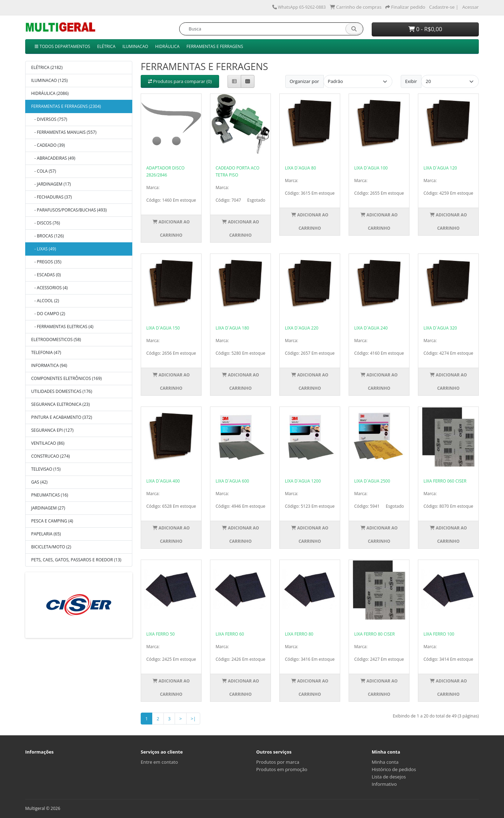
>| (193, 719)
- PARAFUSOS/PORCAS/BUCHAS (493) (69, 210)
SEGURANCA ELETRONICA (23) (60, 404)
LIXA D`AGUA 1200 (303, 481)
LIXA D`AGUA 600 (232, 481)
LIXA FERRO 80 (299, 634)
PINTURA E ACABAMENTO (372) (62, 417)
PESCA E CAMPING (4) (52, 521)
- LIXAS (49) (44, 249)
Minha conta (385, 762)
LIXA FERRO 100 (439, 634)
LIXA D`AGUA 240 (371, 328)
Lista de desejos (389, 777)
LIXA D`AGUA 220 (302, 328)
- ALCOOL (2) (45, 301)
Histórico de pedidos (394, 769)
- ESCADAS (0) (46, 275)
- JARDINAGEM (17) (51, 184)
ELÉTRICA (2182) (47, 67)
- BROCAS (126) (47, 236)
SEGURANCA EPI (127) (52, 430)
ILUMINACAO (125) (49, 80)
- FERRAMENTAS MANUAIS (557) (64, 132)
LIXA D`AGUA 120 (440, 168)
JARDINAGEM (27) (48, 508)
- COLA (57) (44, 171)
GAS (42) (39, 482)
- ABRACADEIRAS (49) (53, 158)
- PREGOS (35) (46, 262)
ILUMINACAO (135, 46)
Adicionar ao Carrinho (171, 228)
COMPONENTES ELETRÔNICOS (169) (66, 378)
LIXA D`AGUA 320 (440, 328)
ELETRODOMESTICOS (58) (56, 339)
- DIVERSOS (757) (49, 119)
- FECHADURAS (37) (51, 197)
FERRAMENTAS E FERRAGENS (215, 46)
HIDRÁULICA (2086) (50, 93)
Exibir (411, 81)
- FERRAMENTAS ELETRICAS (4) (62, 327)
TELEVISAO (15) (46, 469)
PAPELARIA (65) (46, 534)
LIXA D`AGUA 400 (163, 481)
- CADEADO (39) (48, 145)
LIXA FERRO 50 (160, 634)
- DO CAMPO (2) (48, 314)
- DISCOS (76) (45, 223)
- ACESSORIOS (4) (49, 288)
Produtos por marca (278, 762)
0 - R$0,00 (425, 29)
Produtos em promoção (282, 769)
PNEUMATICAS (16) (50, 495)
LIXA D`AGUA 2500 (372, 481)
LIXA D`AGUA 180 (232, 328)
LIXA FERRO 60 (230, 634)
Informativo (384, 784)
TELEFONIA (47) (46, 352)
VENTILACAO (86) (48, 443)
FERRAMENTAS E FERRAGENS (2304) (66, 106)
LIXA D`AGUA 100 (371, 168)
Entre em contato (159, 762)
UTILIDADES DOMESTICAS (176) (62, 391)
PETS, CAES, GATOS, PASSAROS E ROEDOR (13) (76, 560)
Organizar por (304, 81)
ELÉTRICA (106, 46)
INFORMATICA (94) (49, 365)
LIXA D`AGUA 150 (163, 328)
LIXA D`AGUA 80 (300, 168)
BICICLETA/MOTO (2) (51, 547)
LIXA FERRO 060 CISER (445, 481)
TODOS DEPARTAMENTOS (62, 46)
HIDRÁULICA (167, 46)
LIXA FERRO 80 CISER (374, 634)
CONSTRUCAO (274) (51, 456)
